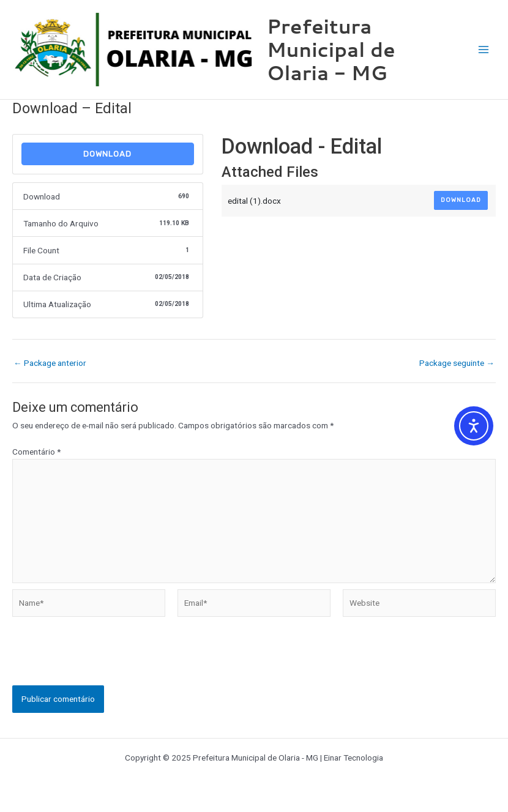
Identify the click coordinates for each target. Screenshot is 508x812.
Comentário (36, 452)
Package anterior (50, 363)
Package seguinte (457, 363)
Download (107, 154)
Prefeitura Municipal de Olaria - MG (331, 50)
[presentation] (105, 661)
